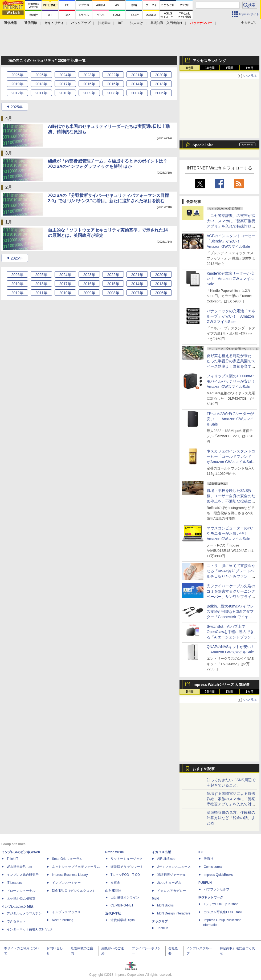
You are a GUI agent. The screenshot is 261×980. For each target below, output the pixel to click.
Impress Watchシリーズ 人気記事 (221, 685)
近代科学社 (113, 913)
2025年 (17, 107)
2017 (65, 84)
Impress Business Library (70, 875)
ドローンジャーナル (21, 891)
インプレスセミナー (66, 883)
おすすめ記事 (204, 769)
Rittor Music (114, 852)
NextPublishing (63, 920)
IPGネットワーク (211, 897)
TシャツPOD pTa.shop (221, 904)
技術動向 (104, 23)
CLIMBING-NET (122, 905)
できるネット (16, 921)
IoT (121, 23)
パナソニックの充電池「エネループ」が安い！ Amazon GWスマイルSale (231, 316)
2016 (89, 84)
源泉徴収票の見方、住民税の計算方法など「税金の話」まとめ (231, 818)
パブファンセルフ (217, 889)
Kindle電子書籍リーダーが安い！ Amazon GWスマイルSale (231, 279)
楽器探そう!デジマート (127, 867)
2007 (137, 93)
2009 (89, 93)
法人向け (137, 23)
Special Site (203, 145)
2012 (17, 93)
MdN (155, 899)
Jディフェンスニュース (174, 867)
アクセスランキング (209, 61)
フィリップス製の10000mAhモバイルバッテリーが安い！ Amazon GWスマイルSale (233, 381)
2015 (113, 84)
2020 (161, 75)
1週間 (230, 68)
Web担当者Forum (19, 867)
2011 (41, 93)
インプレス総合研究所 (23, 875)
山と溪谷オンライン (125, 897)
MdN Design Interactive (174, 913)
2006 (161, 93)
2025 (41, 75)
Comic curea (213, 867)
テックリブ (160, 921)
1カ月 (250, 68)
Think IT (12, 859)
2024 (65, 75)
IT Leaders (14, 883)
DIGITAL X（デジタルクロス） (74, 891)
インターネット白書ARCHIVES (29, 929)
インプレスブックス (66, 912)
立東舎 (115, 883)
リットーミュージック (127, 859)
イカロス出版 (161, 852)
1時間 (190, 68)
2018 (41, 84)
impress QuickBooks (218, 875)
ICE (201, 852)
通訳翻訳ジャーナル (172, 875)
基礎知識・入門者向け (166, 23)
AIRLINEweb (166, 859)
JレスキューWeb (169, 883)
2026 (17, 75)
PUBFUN (205, 883)
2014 (137, 84)
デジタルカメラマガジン (24, 913)
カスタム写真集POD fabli (223, 912)
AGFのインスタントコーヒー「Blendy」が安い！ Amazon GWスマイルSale (231, 241)
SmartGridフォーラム (67, 859)
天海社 (209, 859)
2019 (17, 84)
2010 (65, 93)
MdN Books (165, 905)
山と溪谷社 (113, 891)
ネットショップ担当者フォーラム (76, 867)
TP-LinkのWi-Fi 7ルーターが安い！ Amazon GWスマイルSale (230, 419)
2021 (137, 75)
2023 (89, 75)
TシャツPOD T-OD (125, 875)
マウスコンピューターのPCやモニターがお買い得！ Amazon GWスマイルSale (230, 533)
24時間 (209, 68)
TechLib (163, 928)
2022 (113, 75)
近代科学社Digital (123, 920)
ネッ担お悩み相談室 (21, 899)
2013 (161, 84)
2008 (113, 93)
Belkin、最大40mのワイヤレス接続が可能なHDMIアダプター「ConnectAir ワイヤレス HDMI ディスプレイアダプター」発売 (231, 617)
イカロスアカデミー (172, 891)
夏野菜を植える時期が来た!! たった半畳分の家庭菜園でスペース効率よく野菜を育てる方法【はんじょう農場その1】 (232, 366)
